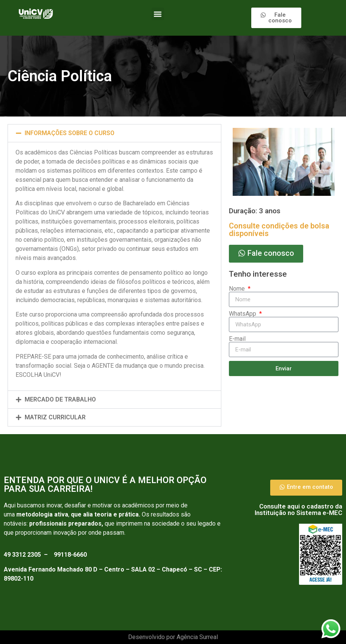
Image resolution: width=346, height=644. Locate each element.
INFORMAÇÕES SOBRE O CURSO (70, 133)
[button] (158, 14)
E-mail (237, 339)
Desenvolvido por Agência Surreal (173, 637)
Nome (238, 289)
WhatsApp (243, 314)
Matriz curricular (55, 417)
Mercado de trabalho (60, 399)
